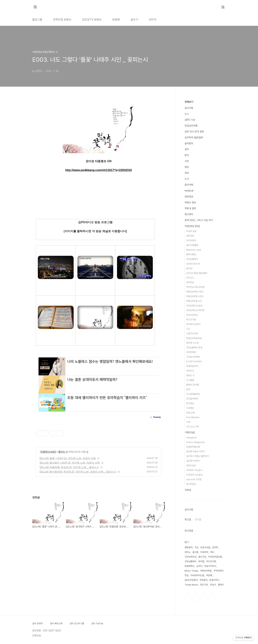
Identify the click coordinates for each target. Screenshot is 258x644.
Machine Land (193, 250)
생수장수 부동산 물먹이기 (198, 456)
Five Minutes (193, 417)
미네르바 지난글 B (194, 475)
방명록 (116, 20)
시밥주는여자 (192, 334)
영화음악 (188, 547)
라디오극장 (191, 320)
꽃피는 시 (63, 452)
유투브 (212, 598)
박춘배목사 (189, 566)
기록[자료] (190, 432)
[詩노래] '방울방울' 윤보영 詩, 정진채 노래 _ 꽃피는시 (69, 467)
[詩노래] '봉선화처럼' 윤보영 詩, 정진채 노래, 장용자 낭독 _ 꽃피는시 (78, 472)
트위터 (204, 598)
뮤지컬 (201, 561)
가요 (196, 547)
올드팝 (195, 552)
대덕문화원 (191, 352)
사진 (187, 161)
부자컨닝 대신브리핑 (195, 287)
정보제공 (189, 197)
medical (189, 191)
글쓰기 (134, 20)
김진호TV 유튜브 (92, 20)
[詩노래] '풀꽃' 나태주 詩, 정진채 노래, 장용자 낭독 (68, 458)
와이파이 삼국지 (193, 324)
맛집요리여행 (191, 126)
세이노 (187, 552)
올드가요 (202, 557)
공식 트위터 (37, 624)
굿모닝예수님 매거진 (195, 310)
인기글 (198, 519)
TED (188, 422)
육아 (187, 173)
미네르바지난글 (197, 575)
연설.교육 (190, 413)
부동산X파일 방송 (194, 338)
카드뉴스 (190, 278)
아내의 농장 (191, 231)
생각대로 (190, 236)
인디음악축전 (192, 399)
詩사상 (189, 268)
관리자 (153, 20)
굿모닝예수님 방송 (194, 306)
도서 (187, 179)
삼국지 (199, 566)
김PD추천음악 (191, 580)
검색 (215, 7)
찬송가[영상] (192, 315)
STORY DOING (194, 361)
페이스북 (188, 598)
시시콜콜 (190, 380)
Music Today (191, 571)
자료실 (188, 490)
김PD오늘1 (191, 465)
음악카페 (189, 185)
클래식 (221, 585)
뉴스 (187, 114)
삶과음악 (189, 143)
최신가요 (204, 585)
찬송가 (213, 585)
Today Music (191, 585)
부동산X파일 (206, 571)
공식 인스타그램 (77, 624)
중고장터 (189, 214)
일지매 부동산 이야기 (196, 451)
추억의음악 (218, 571)
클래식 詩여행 (193, 385)
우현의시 (190, 371)
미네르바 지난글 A (194, 470)
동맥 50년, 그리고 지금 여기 (199, 220)
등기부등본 (191, 484)
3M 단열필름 (192, 245)
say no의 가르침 (194, 479)
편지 (187, 155)
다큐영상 (190, 408)
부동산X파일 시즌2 (195, 296)
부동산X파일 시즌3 (195, 292)
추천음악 (203, 580)
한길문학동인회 (193, 447)
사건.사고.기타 (193, 427)
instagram (191, 438)
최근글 (188, 519)
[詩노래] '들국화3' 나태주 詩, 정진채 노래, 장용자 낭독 (70, 463)
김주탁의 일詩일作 (194, 137)
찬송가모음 (205, 547)
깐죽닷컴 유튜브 (62, 20)
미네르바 (204, 552)
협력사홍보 (191, 254)
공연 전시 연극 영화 (194, 132)
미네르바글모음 (215, 557)
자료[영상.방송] (48, 452)
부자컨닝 (190, 282)
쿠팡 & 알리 (190, 208)
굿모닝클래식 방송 (194, 348)
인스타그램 (196, 598)
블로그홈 (37, 20)
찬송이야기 (214, 580)
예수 (212, 552)
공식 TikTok (97, 624)
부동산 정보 (190, 202)
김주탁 (215, 547)
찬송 (187, 575)
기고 (188, 329)
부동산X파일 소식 (194, 301)
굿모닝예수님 (190, 557)
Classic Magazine (195, 442)
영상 (187, 167)
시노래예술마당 (193, 394)
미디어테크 (191, 240)
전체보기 (189, 102)
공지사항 (189, 108)
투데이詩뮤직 (192, 366)
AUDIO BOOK (193, 264)
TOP (223, 625)
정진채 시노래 (192, 343)
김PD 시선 (190, 120)
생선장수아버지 (193, 461)
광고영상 (190, 403)
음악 (188, 389)
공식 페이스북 (56, 624)
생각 (187, 149)
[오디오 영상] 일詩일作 (197, 273)
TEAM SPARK (193, 357)
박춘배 (209, 575)
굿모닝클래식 (192, 259)
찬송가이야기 (210, 566)
